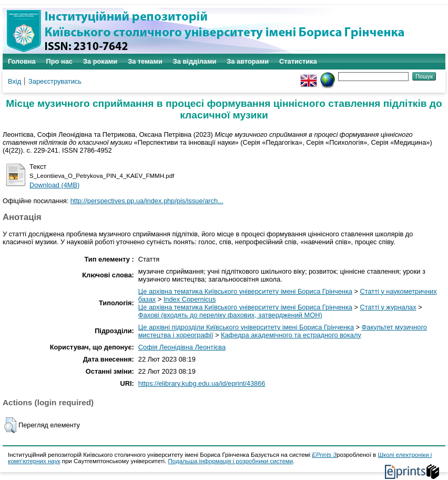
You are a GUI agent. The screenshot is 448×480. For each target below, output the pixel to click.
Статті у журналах (388, 307)
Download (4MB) (54, 185)
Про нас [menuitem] (59, 61)
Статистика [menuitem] (298, 61)
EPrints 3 (324, 455)
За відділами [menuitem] (195, 61)
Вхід (14, 81)
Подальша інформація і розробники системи (231, 461)
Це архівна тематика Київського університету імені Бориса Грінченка (245, 291)
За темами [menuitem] (145, 61)
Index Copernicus (190, 299)
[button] (10, 425)
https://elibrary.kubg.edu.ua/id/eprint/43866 (202, 383)
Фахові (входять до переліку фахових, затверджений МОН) (230, 315)
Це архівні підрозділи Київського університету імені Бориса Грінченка (246, 327)
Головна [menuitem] (22, 61)
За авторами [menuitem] (248, 61)
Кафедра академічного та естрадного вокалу (291, 335)
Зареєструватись (55, 81)
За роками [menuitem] (100, 61)
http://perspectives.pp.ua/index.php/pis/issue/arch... (147, 201)
